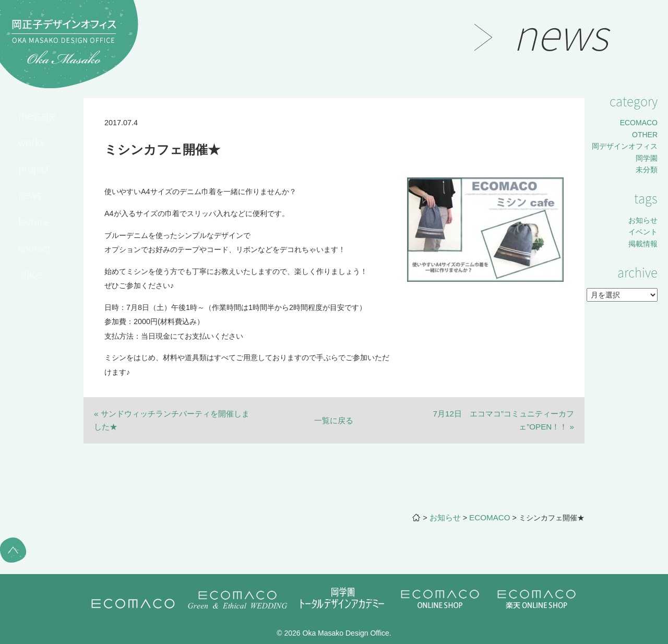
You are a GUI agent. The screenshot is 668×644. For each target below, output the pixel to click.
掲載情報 (643, 244)
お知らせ (643, 220)
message (37, 115)
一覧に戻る (334, 420)
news (29, 195)
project (34, 168)
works (31, 142)
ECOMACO (639, 123)
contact (34, 248)
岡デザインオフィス (625, 146)
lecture (33, 221)
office (30, 274)
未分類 (647, 170)
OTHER (645, 135)
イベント (643, 232)
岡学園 (647, 158)
